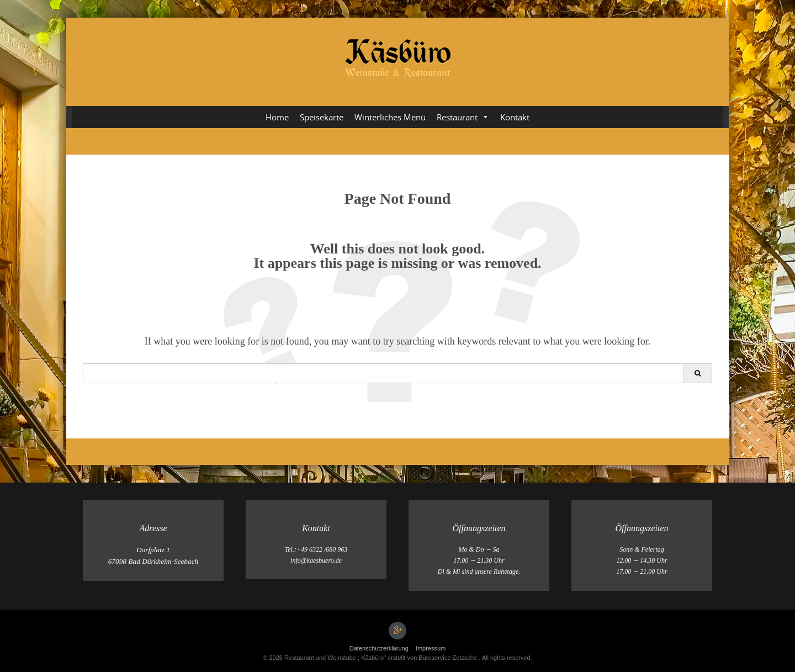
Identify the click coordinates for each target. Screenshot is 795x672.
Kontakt (515, 117)
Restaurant (463, 117)
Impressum (431, 648)
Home (277, 117)
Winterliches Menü (390, 117)
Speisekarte (322, 117)
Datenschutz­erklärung (379, 648)
